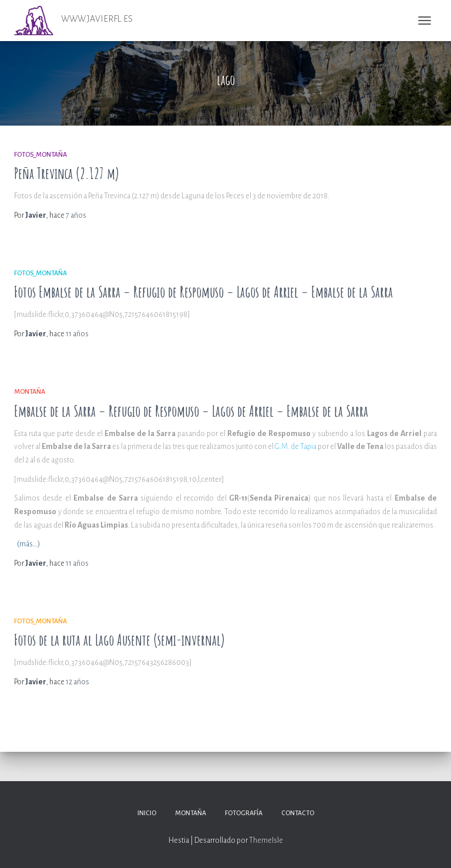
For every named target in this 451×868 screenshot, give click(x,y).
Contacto (298, 813)
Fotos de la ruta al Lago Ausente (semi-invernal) (120, 640)
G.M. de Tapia (296, 447)
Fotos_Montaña (41, 154)
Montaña (30, 391)
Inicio (147, 813)
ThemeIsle (266, 840)
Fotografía (244, 813)
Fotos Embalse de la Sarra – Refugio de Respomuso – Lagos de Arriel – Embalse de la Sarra (203, 292)
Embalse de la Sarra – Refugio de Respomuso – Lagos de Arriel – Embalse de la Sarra (191, 411)
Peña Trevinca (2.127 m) (67, 173)
